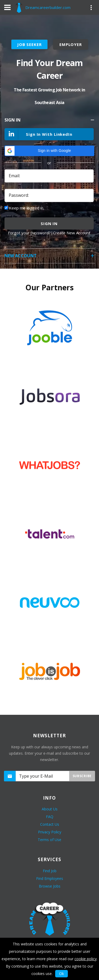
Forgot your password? (29, 233)
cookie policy (86, 959)
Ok (62, 974)
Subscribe (82, 776)
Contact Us (50, 824)
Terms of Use (49, 840)
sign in (49, 223)
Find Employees (50, 878)
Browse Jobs (50, 886)
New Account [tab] (50, 257)
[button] (49, 151)
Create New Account (72, 233)
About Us (50, 809)
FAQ (50, 817)
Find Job (50, 871)
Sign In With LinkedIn (39, 135)
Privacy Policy (50, 832)
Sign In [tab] (50, 122)
